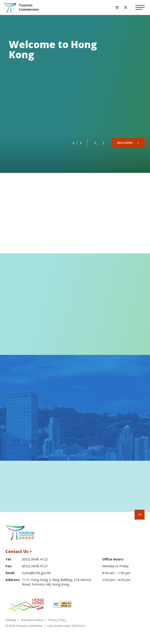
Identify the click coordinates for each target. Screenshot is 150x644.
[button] (95, 143)
